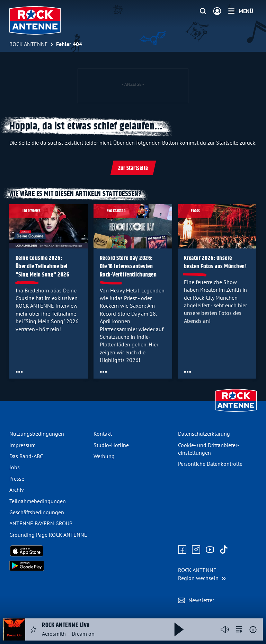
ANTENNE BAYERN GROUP (41, 523)
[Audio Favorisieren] (34, 629)
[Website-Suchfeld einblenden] (203, 11)
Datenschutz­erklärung (204, 434)
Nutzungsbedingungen (37, 434)
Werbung (104, 456)
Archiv (17, 490)
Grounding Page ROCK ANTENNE (48, 535)
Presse (17, 479)
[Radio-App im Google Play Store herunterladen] (49, 566)
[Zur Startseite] (236, 412)
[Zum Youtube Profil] (210, 550)
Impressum (23, 445)
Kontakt (103, 434)
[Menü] (241, 11)
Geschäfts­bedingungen (37, 512)
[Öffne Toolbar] (19, 371)
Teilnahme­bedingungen (38, 501)
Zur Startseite (133, 168)
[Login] (217, 11)
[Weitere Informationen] (253, 630)
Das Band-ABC (26, 456)
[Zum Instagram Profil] (196, 550)
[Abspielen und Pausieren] (179, 629)
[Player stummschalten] (225, 629)
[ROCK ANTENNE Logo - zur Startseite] (35, 20)
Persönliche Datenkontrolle (210, 464)
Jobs (15, 467)
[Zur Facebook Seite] (182, 550)
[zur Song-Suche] (239, 629)
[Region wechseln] (202, 574)
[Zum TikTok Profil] (224, 550)
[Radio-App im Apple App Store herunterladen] (49, 551)
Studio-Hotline (111, 445)
